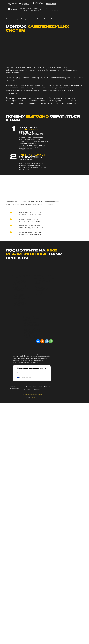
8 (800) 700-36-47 (13, 4)
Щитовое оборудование (35, 9)
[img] (42, 3)
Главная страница (12, 19)
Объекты (48, 9)
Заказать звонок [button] (51, 3)
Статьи (46, 387)
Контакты (37, 390)
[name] (31, 373)
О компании (55, 10)
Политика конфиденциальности (32, 394)
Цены (41, 9)
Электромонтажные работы (25, 9)
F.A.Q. (51, 387)
